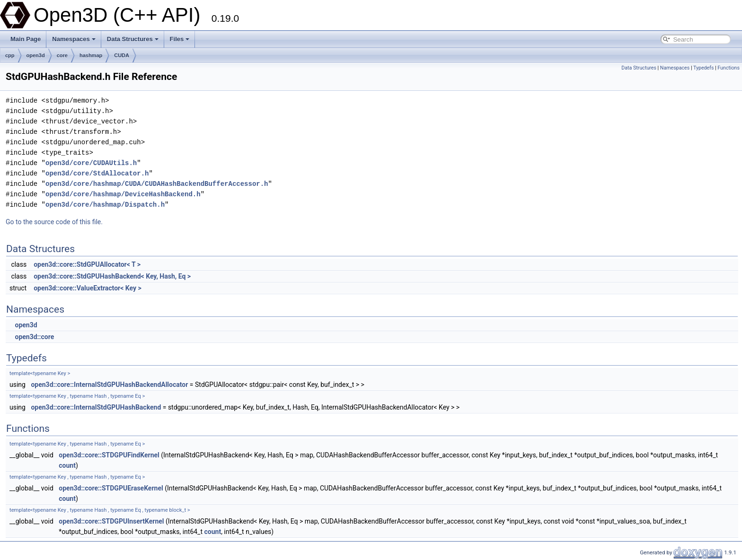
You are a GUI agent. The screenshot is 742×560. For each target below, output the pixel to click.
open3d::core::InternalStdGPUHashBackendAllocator (109, 385)
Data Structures (133, 39)
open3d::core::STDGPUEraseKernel (111, 488)
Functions (729, 68)
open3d (36, 55)
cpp (10, 55)
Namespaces (74, 39)
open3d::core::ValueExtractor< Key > (88, 288)
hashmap (91, 55)
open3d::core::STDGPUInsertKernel (111, 521)
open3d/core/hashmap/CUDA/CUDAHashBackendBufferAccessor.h (157, 184)
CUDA (122, 55)
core (62, 55)
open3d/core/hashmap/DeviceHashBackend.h (123, 194)
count (67, 465)
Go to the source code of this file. (54, 222)
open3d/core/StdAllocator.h (97, 173)
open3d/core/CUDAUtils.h (91, 163)
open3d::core (34, 337)
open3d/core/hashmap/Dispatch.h (105, 205)
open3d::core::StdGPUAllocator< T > (87, 264)
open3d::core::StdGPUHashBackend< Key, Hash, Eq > (112, 276)
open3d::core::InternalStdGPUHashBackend (96, 407)
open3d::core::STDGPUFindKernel (109, 455)
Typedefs (704, 68)
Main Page (26, 39)
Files (180, 39)
